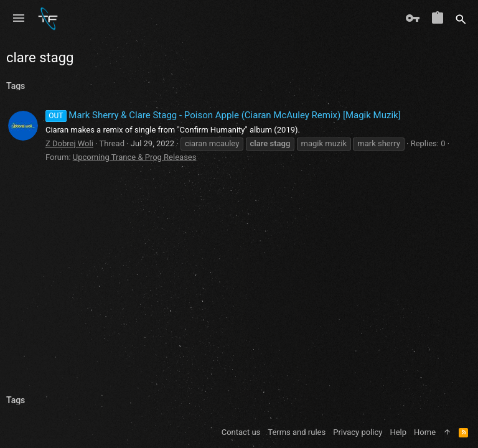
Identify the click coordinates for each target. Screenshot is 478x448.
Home (425, 432)
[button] (19, 19)
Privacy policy (358, 432)
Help (398, 432)
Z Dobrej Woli (69, 143)
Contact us (241, 432)
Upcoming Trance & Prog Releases (135, 157)
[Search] (461, 19)
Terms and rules (297, 432)
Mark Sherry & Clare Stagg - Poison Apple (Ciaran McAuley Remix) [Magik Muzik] (223, 115)
